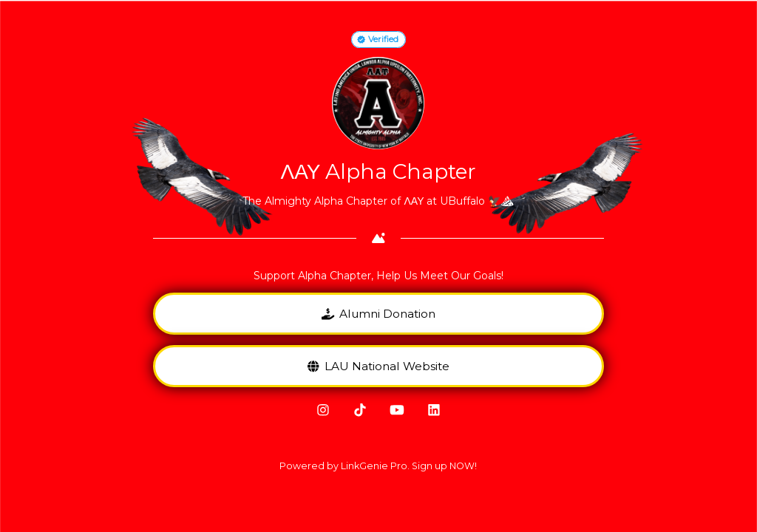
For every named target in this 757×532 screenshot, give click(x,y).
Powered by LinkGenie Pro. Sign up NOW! (378, 466)
